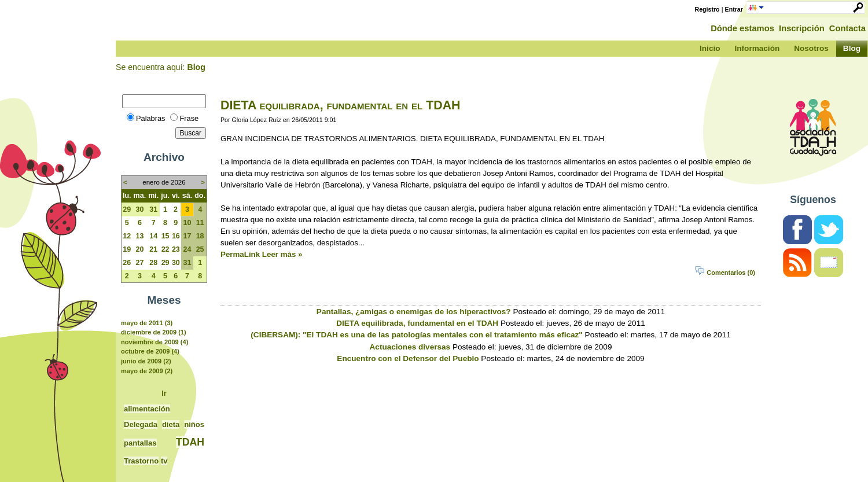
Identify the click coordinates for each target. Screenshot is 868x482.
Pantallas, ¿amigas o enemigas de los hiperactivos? (414, 312)
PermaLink (240, 254)
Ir (164, 393)
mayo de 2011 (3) (147, 323)
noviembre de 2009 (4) (155, 342)
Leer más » (282, 254)
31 (153, 209)
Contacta (847, 28)
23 (176, 249)
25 (200, 249)
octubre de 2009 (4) (150, 351)
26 (127, 263)
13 (139, 236)
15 (165, 236)
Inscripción (802, 28)
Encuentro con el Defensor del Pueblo (408, 358)
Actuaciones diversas (410, 347)
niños (194, 424)
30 (139, 209)
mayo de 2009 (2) (147, 371)
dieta (171, 424)
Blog (196, 67)
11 (200, 223)
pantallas (140, 443)
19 (127, 249)
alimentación (147, 409)
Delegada (141, 424)
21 (153, 249)
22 (165, 249)
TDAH (190, 442)
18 (200, 236)
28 (153, 263)
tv (164, 461)
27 (139, 263)
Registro (707, 9)
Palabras (150, 118)
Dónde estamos (742, 28)
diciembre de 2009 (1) (154, 332)
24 (187, 249)
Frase (189, 118)
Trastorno (141, 461)
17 (187, 236)
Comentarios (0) (731, 273)
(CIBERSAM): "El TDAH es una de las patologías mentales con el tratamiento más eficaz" (416, 335)
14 (153, 236)
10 (187, 223)
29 (127, 209)
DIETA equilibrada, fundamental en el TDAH (340, 105)
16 (176, 236)
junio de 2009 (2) (146, 361)
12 (127, 236)
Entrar (734, 9)
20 (139, 249)
